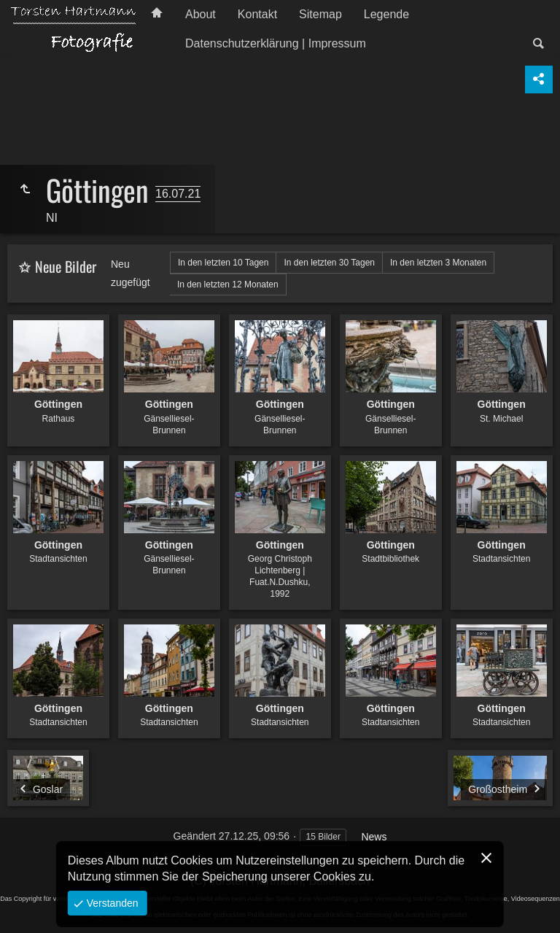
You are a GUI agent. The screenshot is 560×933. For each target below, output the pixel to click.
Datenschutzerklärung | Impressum (276, 43)
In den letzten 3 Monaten (438, 263)
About (201, 14)
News (374, 837)
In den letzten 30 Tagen (329, 263)
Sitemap (320, 14)
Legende (386, 14)
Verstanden (111, 903)
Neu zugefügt (131, 273)
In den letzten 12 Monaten (228, 284)
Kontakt (257, 14)
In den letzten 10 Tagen (223, 263)
